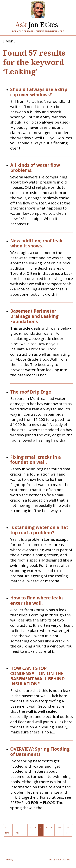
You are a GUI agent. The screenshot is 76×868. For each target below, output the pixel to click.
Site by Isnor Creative (59, 860)
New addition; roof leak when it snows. (36, 243)
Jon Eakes (37, 24)
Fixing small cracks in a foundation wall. (36, 460)
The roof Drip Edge (31, 392)
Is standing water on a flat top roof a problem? (39, 530)
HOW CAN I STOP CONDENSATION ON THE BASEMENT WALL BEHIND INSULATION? (37, 676)
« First (7, 830)
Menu (9, 41)
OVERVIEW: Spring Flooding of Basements (40, 752)
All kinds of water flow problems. (35, 168)
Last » (68, 830)
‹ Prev (17, 830)
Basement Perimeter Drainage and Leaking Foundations (34, 316)
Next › (59, 830)
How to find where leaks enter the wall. (37, 601)
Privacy (10, 860)
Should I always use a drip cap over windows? (39, 92)
